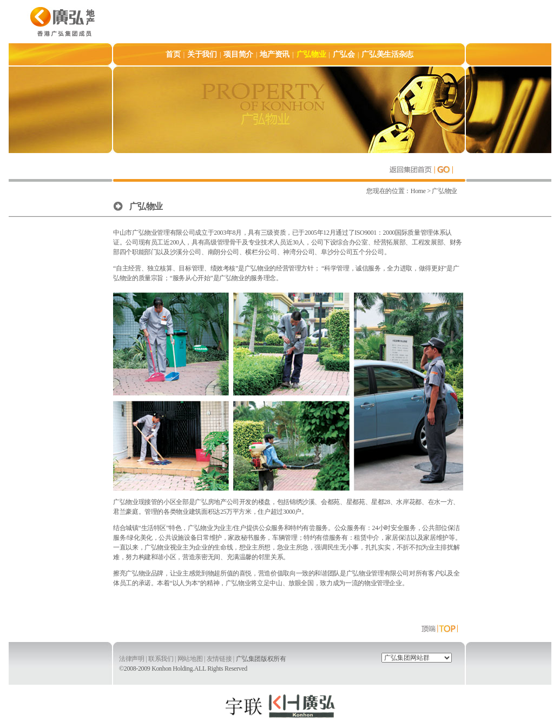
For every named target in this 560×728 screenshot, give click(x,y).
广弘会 (344, 54)
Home (419, 191)
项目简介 (238, 54)
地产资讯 (275, 54)
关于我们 (202, 54)
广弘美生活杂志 (387, 54)
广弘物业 (444, 191)
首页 (173, 54)
